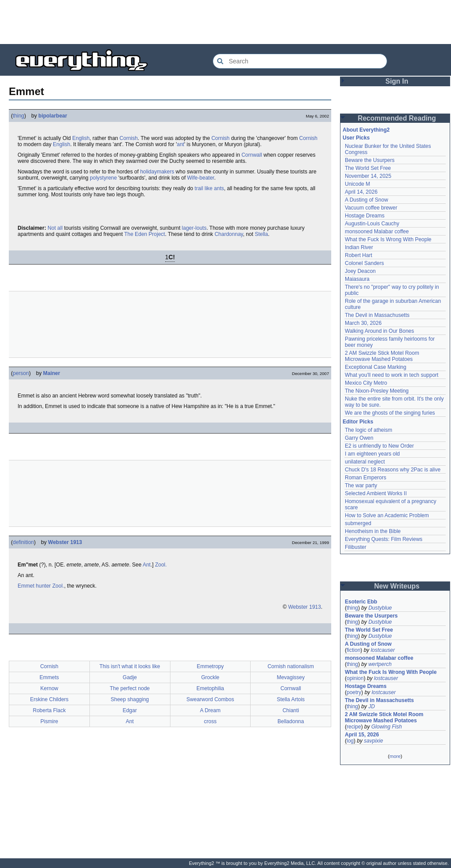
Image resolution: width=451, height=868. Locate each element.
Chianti (290, 710)
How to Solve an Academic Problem (387, 515)
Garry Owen (359, 438)
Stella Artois (290, 699)
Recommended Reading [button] (397, 118)
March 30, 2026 (363, 323)
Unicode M (357, 184)
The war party (361, 485)
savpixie (373, 741)
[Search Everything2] (300, 61)
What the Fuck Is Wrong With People (388, 239)
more (395, 756)
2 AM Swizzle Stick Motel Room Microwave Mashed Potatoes (382, 356)
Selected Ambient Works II (376, 493)
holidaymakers (157, 172)
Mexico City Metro (366, 383)
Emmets (49, 677)
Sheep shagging (130, 699)
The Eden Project (145, 234)
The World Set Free (368, 168)
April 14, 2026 (361, 192)
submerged (358, 523)
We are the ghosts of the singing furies (390, 413)
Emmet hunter (34, 586)
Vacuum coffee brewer (371, 208)
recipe (354, 727)
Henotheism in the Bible (373, 531)
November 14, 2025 (368, 176)
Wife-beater (201, 178)
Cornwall (252, 155)
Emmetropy (210, 666)
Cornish (128, 138)
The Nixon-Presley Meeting (377, 391)
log (350, 741)
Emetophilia (210, 688)
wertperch (380, 664)
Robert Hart (359, 255)
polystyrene (103, 178)
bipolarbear (53, 116)
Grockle (210, 677)
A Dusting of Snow (366, 200)
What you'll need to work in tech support (392, 375)
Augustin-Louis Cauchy (372, 224)
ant (181, 144)
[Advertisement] (225, 22)
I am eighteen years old (372, 454)
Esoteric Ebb (361, 602)
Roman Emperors (366, 478)
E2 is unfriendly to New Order (379, 446)
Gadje (130, 677)
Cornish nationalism (290, 666)
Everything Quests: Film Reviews (384, 539)
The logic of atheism (368, 430)
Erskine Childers (49, 699)
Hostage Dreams (365, 216)
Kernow (50, 688)
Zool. (161, 565)
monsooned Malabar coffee (377, 232)
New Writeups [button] (397, 586)
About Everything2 (366, 130)
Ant (147, 565)
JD (372, 706)
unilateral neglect (365, 462)
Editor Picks (358, 422)
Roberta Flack (50, 710)
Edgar (130, 710)
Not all (55, 228)
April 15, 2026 (362, 735)
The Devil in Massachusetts (377, 315)
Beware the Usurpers (370, 160)
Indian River (359, 247)
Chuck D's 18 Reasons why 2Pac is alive (393, 470)
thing (18, 116)
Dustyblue (380, 608)
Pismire (49, 721)
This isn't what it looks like (130, 666)
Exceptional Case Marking (375, 367)
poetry (354, 692)
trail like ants (209, 188)
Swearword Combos (210, 699)
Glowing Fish (386, 727)
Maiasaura (357, 279)
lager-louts (194, 228)
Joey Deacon (360, 271)
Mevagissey (290, 677)
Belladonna (291, 721)
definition (23, 542)
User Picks (356, 138)
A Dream (210, 710)
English (81, 138)
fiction (353, 650)
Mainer (52, 373)
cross (210, 721)
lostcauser (383, 650)
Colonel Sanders (364, 263)
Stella (261, 234)
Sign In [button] (397, 81)
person (21, 373)
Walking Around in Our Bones (379, 331)
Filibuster (356, 547)
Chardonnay (229, 234)
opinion (355, 678)
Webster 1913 (65, 542)
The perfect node (130, 688)
